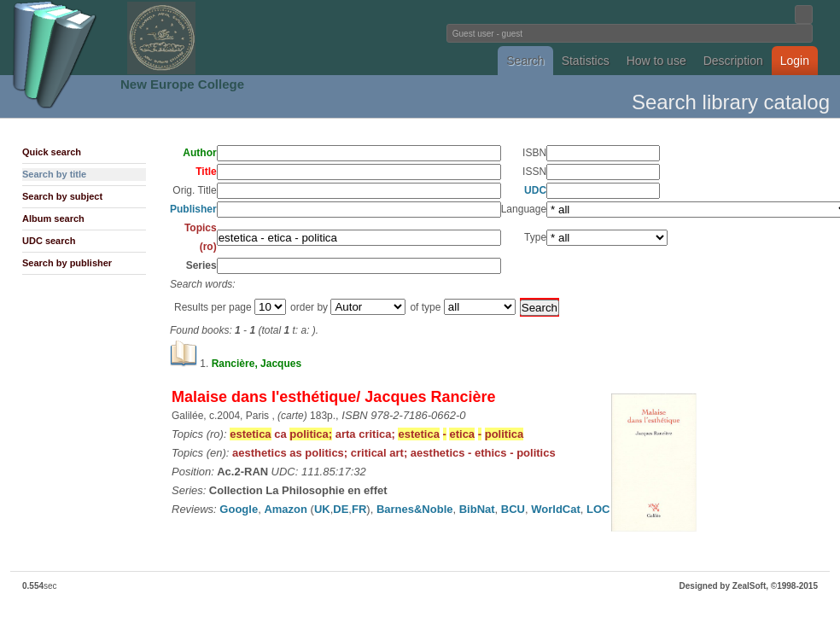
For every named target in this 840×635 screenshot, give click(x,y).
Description (733, 61)
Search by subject (62, 196)
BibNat (477, 509)
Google (239, 509)
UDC (535, 190)
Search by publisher (67, 263)
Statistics (586, 61)
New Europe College (182, 84)
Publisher (193, 209)
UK (322, 509)
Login (795, 61)
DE (341, 509)
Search (525, 61)
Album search (53, 218)
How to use (656, 61)
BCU (513, 509)
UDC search (49, 241)
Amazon (286, 509)
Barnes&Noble (415, 509)
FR (359, 509)
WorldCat (556, 509)
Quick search (52, 152)
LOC (598, 509)
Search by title (54, 174)
